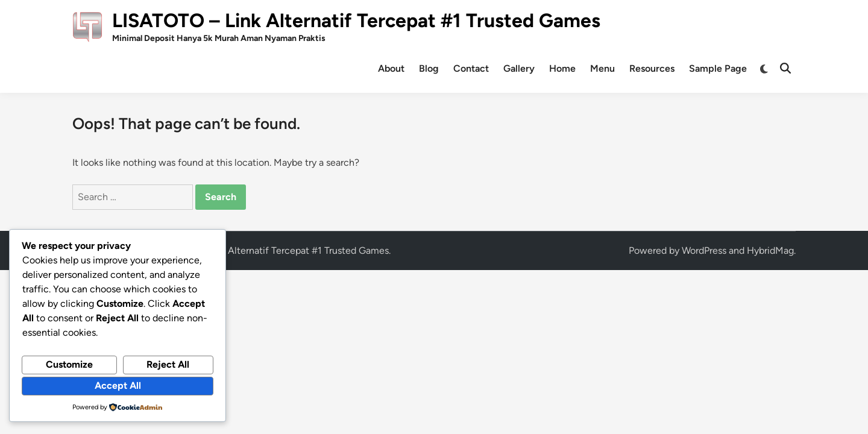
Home (562, 68)
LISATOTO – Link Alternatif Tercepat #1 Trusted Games (356, 20)
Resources (652, 68)
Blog (429, 68)
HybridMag (770, 250)
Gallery (519, 68)
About (391, 68)
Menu (602, 68)
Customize (69, 364)
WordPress (704, 250)
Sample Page (718, 68)
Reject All (168, 364)
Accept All (118, 385)
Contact (471, 68)
